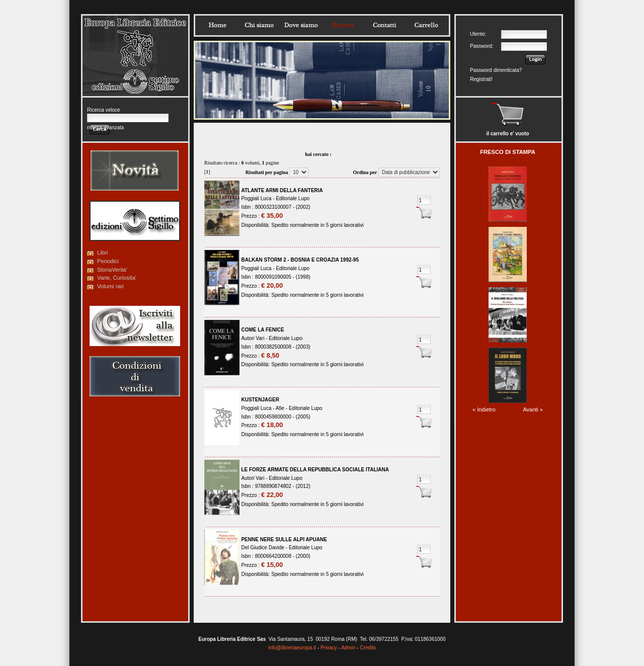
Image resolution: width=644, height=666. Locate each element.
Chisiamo (259, 25)
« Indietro (484, 409)
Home (217, 25)
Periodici (108, 261)
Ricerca (343, 25)
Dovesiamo (301, 25)
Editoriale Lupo (293, 198)
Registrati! (481, 79)
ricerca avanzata (105, 128)
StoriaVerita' (112, 270)
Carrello (426, 25)
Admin (348, 648)
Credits (368, 648)
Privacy (329, 648)
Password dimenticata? (496, 70)
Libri (102, 253)
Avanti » (533, 409)
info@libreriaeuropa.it (292, 648)
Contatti (384, 25)
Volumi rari (110, 286)
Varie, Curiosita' (117, 278)
